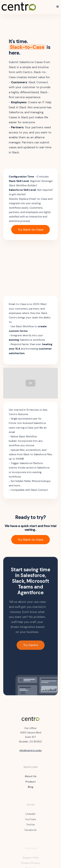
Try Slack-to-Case (30, 230)
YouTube (30, 822)
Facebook (31, 833)
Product (31, 784)
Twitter (30, 827)
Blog (31, 789)
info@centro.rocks (31, 752)
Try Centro (31, 648)
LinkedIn (31, 816)
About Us (30, 778)
